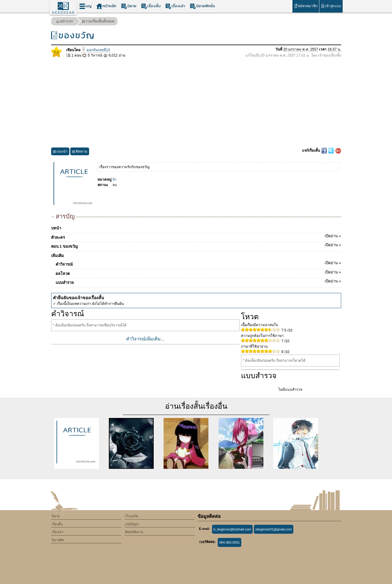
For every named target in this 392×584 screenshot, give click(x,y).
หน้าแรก (65, 22)
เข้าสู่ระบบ (331, 6)
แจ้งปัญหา (132, 524)
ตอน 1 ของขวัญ (196, 245)
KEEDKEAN (64, 13)
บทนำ (56, 228)
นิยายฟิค (58, 540)
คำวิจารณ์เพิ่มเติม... (145, 339)
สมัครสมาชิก (306, 6)
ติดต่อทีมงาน (134, 532)
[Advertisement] (196, 103)
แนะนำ (60, 152)
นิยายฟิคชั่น (202, 6)
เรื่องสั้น (151, 6)
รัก (114, 180)
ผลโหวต (198, 273)
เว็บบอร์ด (132, 516)
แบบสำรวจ (198, 282)
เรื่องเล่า (175, 6)
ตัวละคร (196, 236)
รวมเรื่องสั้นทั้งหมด (98, 22)
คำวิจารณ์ (198, 263)
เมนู (85, 6)
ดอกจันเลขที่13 (96, 50)
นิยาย (129, 6)
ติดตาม (80, 152)
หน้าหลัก (106, 6)
